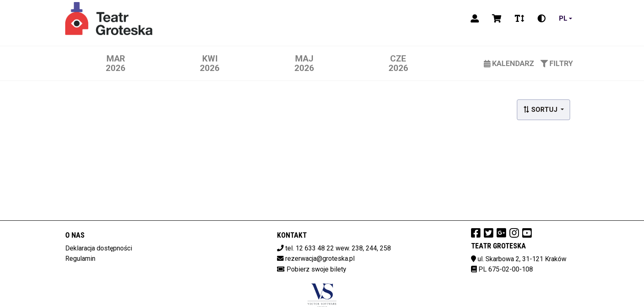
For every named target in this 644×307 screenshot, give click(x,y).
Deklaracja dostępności (99, 248)
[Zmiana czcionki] (520, 19)
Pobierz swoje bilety (316, 269)
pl (563, 18)
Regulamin (80, 259)
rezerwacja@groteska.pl (320, 259)
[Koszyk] (497, 19)
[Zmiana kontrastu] (542, 19)
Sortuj (541, 110)
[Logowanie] (475, 19)
